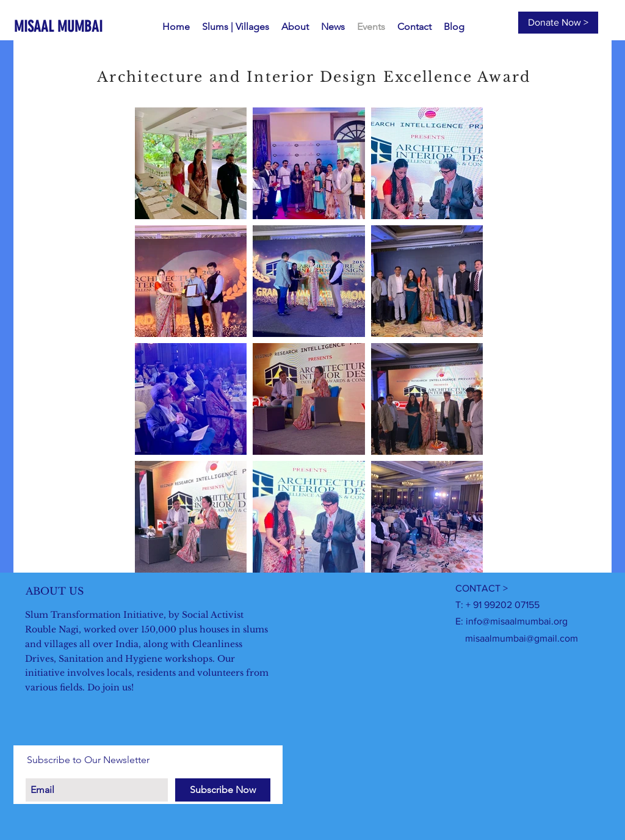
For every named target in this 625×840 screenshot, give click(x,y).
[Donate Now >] (558, 23)
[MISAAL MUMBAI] (65, 27)
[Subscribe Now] (223, 790)
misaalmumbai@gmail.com (522, 638)
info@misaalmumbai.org (517, 621)
